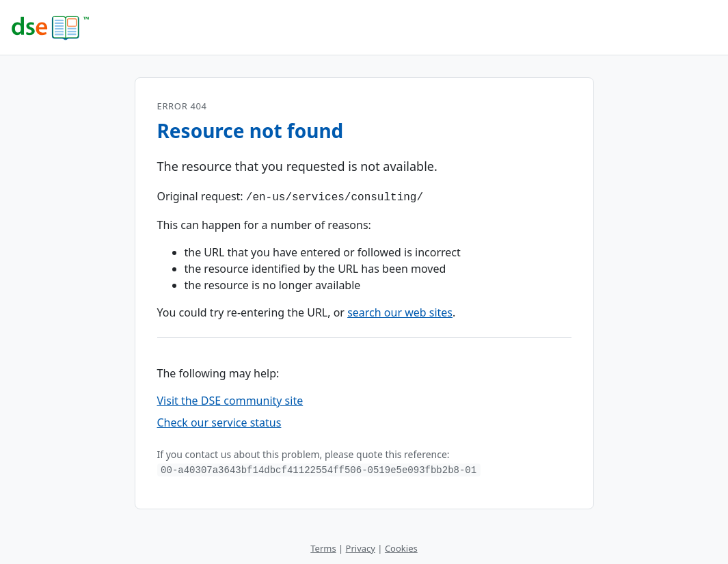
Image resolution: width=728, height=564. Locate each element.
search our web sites (400, 311)
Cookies (401, 546)
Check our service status (219, 421)
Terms (323, 546)
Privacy (361, 546)
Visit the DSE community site (230, 399)
